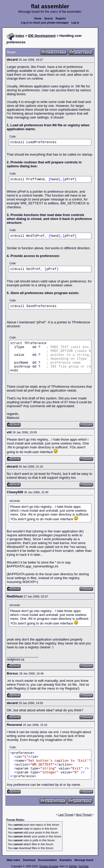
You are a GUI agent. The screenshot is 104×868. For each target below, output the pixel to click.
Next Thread (84, 815)
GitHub (73, 866)
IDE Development (42, 36)
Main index (14, 860)
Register (61, 19)
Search (48, 19)
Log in (75, 23)
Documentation (48, 860)
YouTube (83, 866)
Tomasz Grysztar (49, 866)
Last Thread (66, 815)
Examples (66, 860)
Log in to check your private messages (45, 23)
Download (29, 860)
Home (38, 19)
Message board (84, 860)
